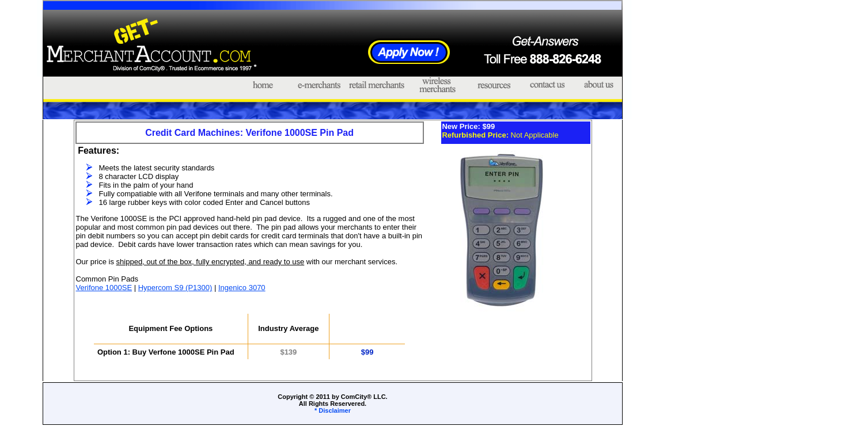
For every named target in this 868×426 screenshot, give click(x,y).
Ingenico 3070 (242, 288)
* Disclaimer (333, 410)
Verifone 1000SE (104, 288)
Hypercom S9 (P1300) (175, 288)
